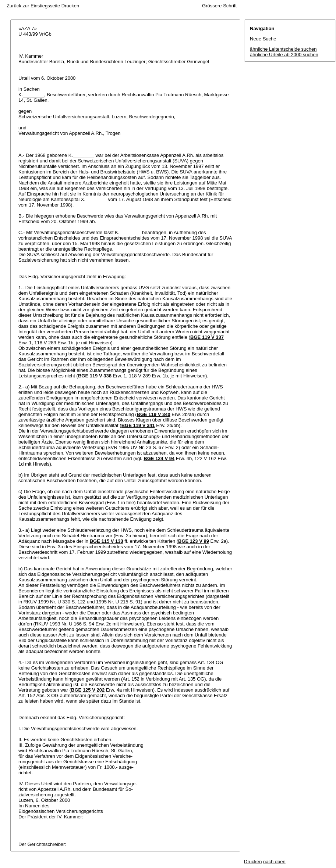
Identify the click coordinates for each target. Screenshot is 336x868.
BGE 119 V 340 (154, 414)
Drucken (70, 6)
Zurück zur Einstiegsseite (33, 6)
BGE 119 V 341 (138, 425)
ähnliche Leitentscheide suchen (283, 49)
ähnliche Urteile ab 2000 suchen (284, 55)
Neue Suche (263, 39)
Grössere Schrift (219, 6)
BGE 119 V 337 (207, 337)
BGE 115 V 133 (107, 541)
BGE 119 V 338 (95, 376)
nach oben (274, 862)
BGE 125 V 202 (88, 690)
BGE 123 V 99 (194, 541)
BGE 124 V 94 (159, 458)
